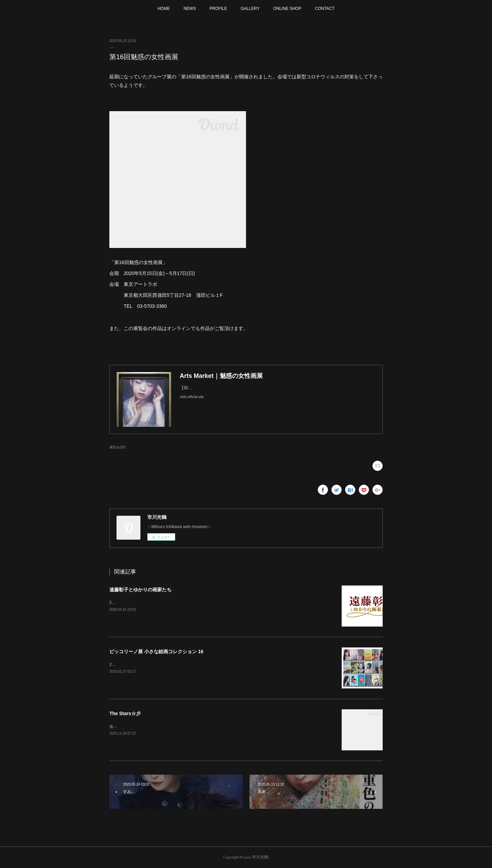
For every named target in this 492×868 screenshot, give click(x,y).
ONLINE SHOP (287, 9)
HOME (164, 9)
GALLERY (250, 9)
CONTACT (325, 9)
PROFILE (218, 9)
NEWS (190, 9)
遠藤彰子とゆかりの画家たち (140, 590)
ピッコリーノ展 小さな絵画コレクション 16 (156, 652)
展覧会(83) (118, 447)
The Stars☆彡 (125, 713)
